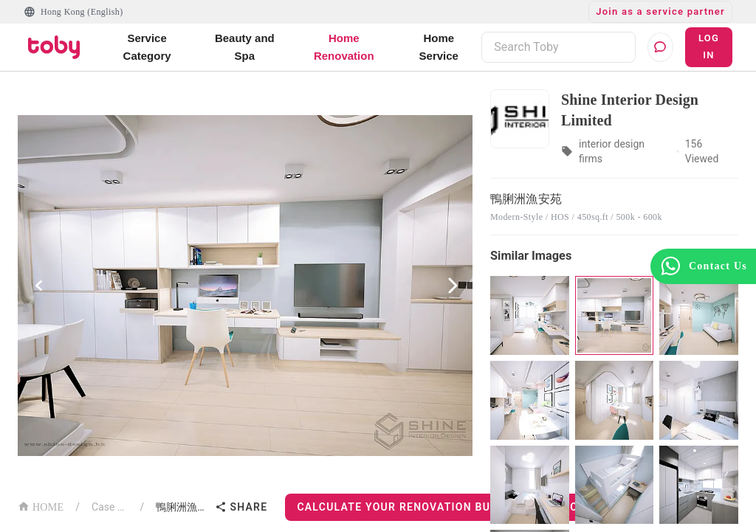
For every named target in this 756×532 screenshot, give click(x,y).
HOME (41, 506)
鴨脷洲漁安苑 (182, 507)
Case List (110, 507)
